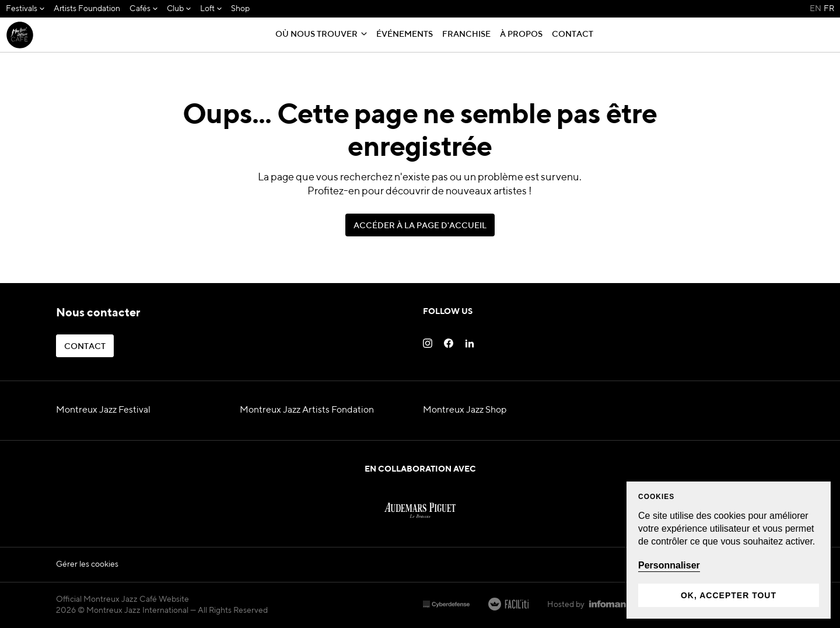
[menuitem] (25, 9)
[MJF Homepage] (20, 35)
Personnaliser (669, 565)
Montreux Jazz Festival (103, 410)
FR (829, 9)
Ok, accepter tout (729, 595)
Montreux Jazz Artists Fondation (307, 410)
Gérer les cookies (87, 564)
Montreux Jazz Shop (465, 410)
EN (815, 9)
